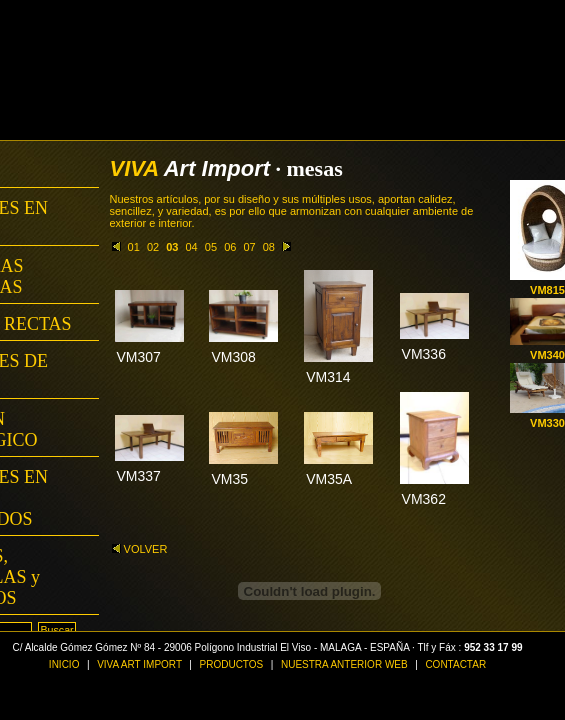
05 (211, 247)
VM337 (139, 476)
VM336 (424, 354)
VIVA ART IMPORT (140, 664)
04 (192, 247)
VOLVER (140, 549)
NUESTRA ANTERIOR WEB (344, 664)
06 (230, 247)
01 (134, 247)
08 (269, 247)
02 (153, 247)
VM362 (424, 499)
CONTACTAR (455, 664)
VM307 (139, 357)
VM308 (233, 357)
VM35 (229, 479)
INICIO (64, 664)
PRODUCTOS (232, 664)
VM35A (329, 479)
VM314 (328, 377)
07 (249, 247)
